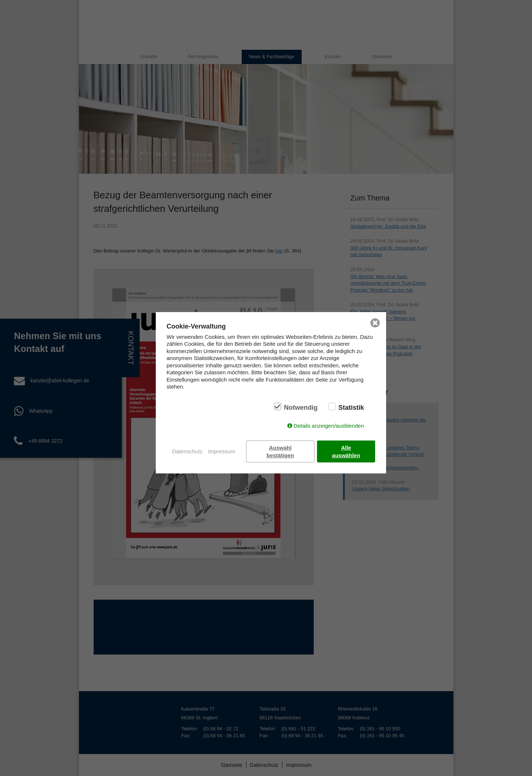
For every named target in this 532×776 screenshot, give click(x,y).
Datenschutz (187, 451)
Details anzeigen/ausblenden (329, 426)
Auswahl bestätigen (280, 451)
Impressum (222, 451)
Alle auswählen (346, 451)
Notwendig (301, 408)
